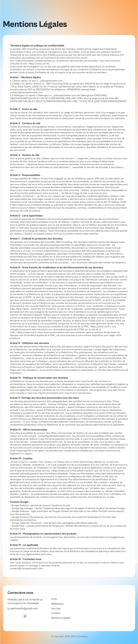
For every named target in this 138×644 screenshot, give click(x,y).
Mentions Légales (61, 618)
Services (56, 608)
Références (57, 604)
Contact (56, 613)
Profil (54, 599)
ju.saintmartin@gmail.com (23, 608)
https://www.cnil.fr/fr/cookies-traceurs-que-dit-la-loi (80, 471)
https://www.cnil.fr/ (39, 64)
